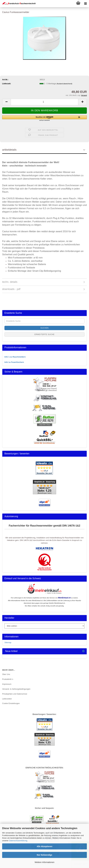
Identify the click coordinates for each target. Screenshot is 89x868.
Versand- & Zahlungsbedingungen (16, 689)
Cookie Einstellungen (11, 703)
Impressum (7, 684)
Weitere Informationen (44, 862)
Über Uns (6, 674)
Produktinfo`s (8, 679)
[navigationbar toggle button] (85, 4)
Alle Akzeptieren (44, 846)
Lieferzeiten (7, 699)
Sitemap (8, 642)
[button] (6, 102)
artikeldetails (9, 150)
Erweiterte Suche (44, 334)
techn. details (10, 282)
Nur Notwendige (44, 855)
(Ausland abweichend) (64, 84)
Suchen (45, 328)
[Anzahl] (44, 102)
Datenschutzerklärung (18, 841)
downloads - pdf (11, 289)
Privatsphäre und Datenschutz (15, 694)
